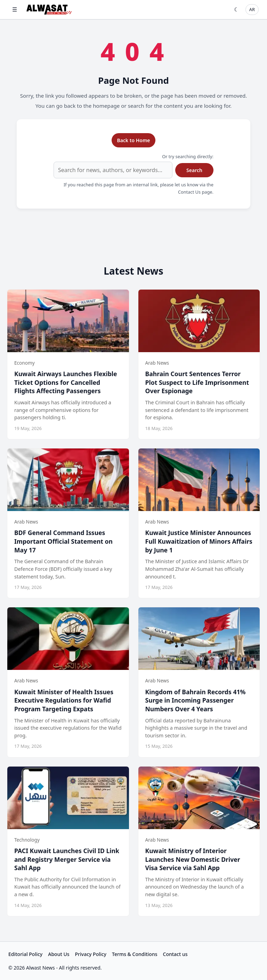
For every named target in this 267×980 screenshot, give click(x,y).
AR (252, 9)
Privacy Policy (91, 954)
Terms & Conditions (135, 954)
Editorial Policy (25, 954)
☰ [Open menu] (15, 9)
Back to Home (133, 140)
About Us (59, 954)
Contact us (175, 954)
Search (194, 170)
